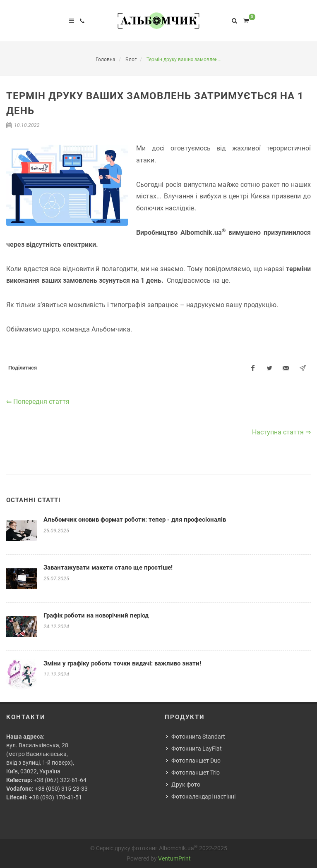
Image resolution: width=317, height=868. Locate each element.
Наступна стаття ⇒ (281, 432)
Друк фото (186, 785)
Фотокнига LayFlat (197, 749)
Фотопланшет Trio (196, 773)
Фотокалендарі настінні (203, 796)
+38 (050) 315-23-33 (61, 789)
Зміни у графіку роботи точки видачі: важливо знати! (122, 663)
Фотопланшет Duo (196, 761)
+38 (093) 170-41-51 (55, 797)
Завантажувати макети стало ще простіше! (108, 568)
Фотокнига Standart (198, 737)
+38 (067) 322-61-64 (60, 780)
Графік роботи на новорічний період (96, 615)
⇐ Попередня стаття (38, 402)
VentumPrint (174, 858)
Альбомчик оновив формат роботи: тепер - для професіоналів (135, 520)
